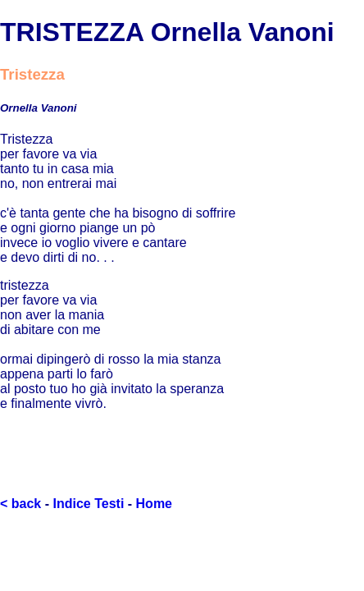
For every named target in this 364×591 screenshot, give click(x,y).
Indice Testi (88, 504)
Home (154, 504)
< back (20, 504)
